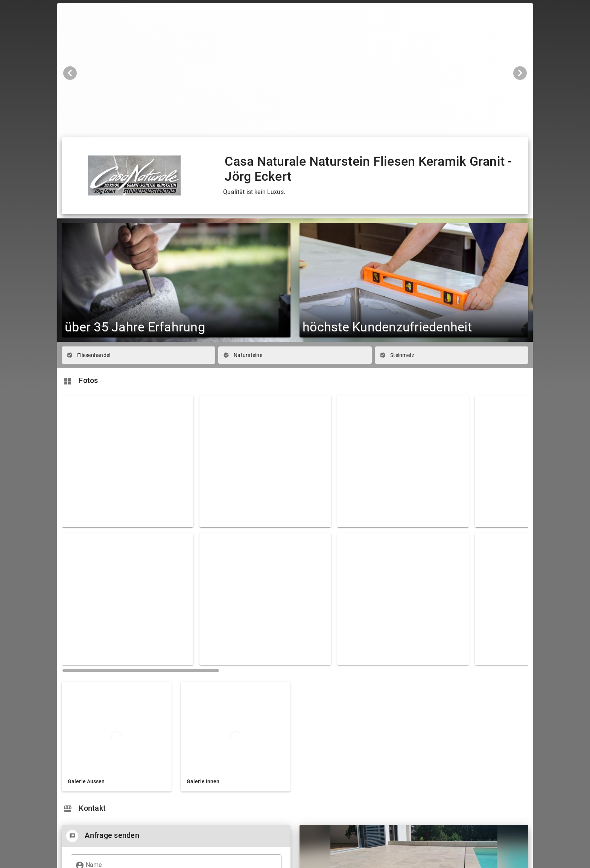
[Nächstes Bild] (520, 73)
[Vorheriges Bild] (70, 73)
